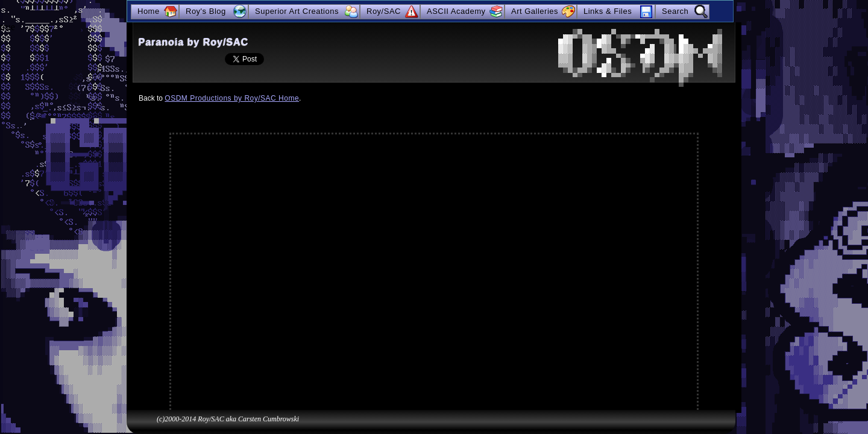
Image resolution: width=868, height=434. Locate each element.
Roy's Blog (206, 11)
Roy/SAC (384, 11)
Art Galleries (535, 11)
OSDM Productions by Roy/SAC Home (232, 98)
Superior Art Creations (297, 11)
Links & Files (608, 11)
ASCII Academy (456, 11)
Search (675, 11)
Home (149, 11)
